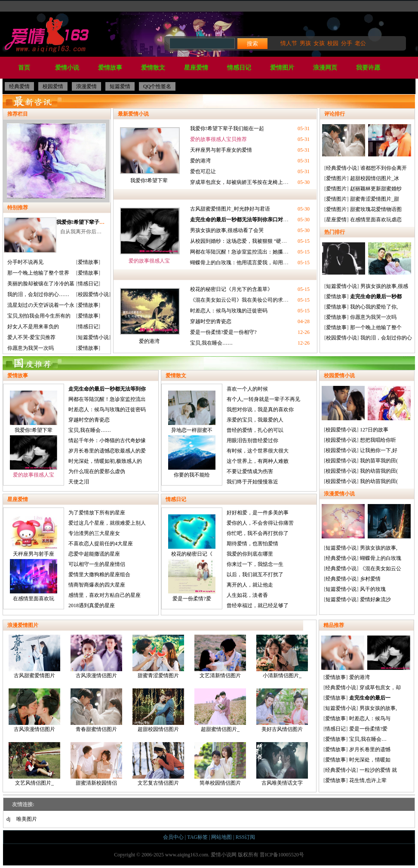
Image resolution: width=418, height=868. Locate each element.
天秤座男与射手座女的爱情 (221, 150)
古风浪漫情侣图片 (96, 657)
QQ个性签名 (157, 86)
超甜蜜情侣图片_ (220, 710)
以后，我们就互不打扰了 (255, 575)
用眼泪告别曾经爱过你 (252, 440)
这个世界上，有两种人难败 (258, 461)
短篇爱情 (120, 86)
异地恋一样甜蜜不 (192, 430)
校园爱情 (53, 86)
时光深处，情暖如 (370, 760)
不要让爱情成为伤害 (250, 471)
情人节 (289, 43)
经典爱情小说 (341, 168)
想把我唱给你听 (378, 440)
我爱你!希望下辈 (149, 180)
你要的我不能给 (192, 475)
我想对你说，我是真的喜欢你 (260, 410)
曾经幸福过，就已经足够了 (258, 605)
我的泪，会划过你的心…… (38, 294)
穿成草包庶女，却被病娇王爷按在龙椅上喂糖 (242, 182)
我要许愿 (368, 68)
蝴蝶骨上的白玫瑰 (381, 558)
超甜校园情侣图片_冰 (375, 178)
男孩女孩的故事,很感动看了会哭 (227, 230)
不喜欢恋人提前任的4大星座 (101, 544)
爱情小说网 (224, 855)
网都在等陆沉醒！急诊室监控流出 (107, 399)
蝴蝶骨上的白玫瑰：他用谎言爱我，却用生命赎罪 (247, 263)
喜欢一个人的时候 (247, 389)
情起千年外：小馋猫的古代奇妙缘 (107, 440)
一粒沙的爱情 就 (378, 770)
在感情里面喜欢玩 (34, 599)
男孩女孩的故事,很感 (384, 286)
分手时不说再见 (25, 262)
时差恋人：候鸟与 (370, 718)
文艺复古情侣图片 (158, 764)
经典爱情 (19, 86)
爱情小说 (67, 68)
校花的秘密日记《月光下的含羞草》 (231, 289)
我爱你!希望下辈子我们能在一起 (227, 128)
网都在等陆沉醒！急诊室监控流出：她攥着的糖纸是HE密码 (258, 252)
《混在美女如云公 (381, 568)
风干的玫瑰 (373, 589)
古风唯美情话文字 (282, 764)
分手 (347, 43)
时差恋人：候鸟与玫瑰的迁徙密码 (229, 311)
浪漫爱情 (86, 86)
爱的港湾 (200, 161)
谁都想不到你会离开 (384, 168)
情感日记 (239, 68)
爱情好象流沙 (375, 599)
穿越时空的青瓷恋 (211, 321)
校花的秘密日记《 (192, 554)
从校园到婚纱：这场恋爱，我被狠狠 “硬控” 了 (243, 241)
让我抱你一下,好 (379, 450)
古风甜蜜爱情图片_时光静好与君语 (230, 209)
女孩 (319, 43)
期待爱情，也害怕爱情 (252, 544)
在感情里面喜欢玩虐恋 (376, 220)
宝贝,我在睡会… (368, 739)
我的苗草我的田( (379, 461)
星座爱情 (196, 68)
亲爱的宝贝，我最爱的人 (255, 420)
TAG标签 (197, 837)
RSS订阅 (245, 837)
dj (8, 819)
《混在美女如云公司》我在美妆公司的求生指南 (244, 300)
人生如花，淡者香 (247, 595)
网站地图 (221, 837)
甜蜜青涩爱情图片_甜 (375, 199)
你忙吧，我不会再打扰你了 (258, 533)
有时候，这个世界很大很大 (258, 451)
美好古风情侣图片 (282, 710)
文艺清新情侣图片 (220, 657)
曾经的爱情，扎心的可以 (255, 430)
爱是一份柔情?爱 (192, 599)
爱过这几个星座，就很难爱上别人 (107, 523)
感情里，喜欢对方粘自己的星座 (104, 595)
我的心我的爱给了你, (374, 307)
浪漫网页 (325, 68)
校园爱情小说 (93, 294)
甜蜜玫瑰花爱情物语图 (376, 209)
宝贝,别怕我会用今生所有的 (39, 316)
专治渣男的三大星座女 (94, 533)
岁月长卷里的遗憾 (370, 749)
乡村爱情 (370, 579)
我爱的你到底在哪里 (250, 554)
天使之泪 (79, 482)
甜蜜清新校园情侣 (96, 764)
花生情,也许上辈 (368, 780)
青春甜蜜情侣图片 (96, 710)
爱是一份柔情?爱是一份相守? (223, 332)
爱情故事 (110, 68)
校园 (333, 43)
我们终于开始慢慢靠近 (252, 482)
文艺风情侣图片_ (34, 764)
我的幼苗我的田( (379, 471)
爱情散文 (153, 68)
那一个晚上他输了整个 (376, 327)
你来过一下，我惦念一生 (255, 564)
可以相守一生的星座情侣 (97, 564)
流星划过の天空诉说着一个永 (41, 305)
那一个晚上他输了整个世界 (38, 273)
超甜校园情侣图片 (158, 710)
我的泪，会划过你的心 (386, 338)
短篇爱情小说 (93, 337)
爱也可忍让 (203, 171)
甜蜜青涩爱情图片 (158, 657)
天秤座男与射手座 (34, 554)
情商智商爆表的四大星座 (97, 585)
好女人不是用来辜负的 (33, 327)
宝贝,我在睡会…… (211, 343)
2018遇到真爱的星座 (92, 605)
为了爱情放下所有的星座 (97, 513)
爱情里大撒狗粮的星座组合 (99, 575)
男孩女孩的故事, (379, 548)
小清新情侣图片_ (282, 657)
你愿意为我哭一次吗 (31, 348)
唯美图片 (27, 819)
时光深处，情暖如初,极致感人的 (105, 461)
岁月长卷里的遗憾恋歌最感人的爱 (107, 451)
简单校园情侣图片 (220, 764)
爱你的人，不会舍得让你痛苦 (260, 523)
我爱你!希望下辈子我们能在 (88, 222)
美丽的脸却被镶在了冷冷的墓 (41, 284)
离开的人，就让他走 (250, 585)
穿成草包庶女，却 (380, 688)
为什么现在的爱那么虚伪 (97, 471)
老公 (360, 43)
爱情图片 (282, 68)
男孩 (305, 43)
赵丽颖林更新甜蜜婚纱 (376, 189)
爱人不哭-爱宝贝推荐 (31, 337)
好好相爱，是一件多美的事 (258, 513)
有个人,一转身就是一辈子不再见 (263, 399)
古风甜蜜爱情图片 (34, 657)
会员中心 (173, 837)
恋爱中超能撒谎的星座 (94, 554)
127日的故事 (374, 430)
